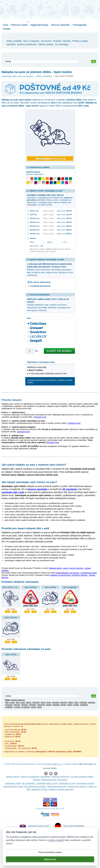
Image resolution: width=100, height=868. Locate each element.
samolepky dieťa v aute (47, 783)
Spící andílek (50, 587)
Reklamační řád (49, 780)
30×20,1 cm (35, 234)
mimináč (9, 705)
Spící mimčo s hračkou (12, 587)
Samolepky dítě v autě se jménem (17, 76)
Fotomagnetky (80, 25)
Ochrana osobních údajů (82, 777)
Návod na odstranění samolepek (35, 777)
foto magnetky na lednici (35, 786)
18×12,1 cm (35, 222)
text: (30, 318)
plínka (63, 705)
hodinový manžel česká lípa (61, 789)
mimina (24, 705)
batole (49, 705)
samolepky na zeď (67, 783)
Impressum (62, 780)
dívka (43, 702)
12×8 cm (33, 214)
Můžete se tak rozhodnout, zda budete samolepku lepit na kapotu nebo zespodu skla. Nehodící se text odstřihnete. (50, 270)
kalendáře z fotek (13, 783)
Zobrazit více (40, 417)
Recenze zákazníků (61, 25)
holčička (83, 702)
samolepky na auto (85, 783)
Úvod (5, 25)
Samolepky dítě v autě (69, 836)
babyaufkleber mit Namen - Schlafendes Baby (76, 573)
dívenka (56, 702)
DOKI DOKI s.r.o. (54, 764)
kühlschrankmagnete (57, 786)
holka (70, 702)
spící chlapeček (70, 587)
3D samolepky (29, 783)
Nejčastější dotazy (40, 25)
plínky (70, 705)
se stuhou (26, 707)
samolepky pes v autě (13, 786)
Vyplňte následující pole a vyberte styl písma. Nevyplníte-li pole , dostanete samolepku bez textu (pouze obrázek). (49, 305)
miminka (41, 705)
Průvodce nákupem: (12, 400)
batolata (56, 705)
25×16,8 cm (35, 230)
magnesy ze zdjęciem (77, 786)
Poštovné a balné (19, 25)
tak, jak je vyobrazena (40, 282)
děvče (29, 702)
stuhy (39, 707)
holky (76, 702)
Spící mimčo (11, 654)
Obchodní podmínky (60, 777)
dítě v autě (10, 702)
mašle (76, 705)
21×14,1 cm (35, 226)
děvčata (36, 702)
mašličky (9, 707)
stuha (33, 707)
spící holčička (31, 587)
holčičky (91, 702)
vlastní (33, 238)
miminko (33, 705)
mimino (17, 705)
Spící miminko (11, 617)
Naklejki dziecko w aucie (35, 840)
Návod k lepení (13, 777)
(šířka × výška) (49, 211)
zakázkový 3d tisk (39, 789)
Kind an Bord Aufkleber (69, 826)
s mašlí (17, 707)
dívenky (64, 702)
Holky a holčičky (44, 76)
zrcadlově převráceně (40, 286)
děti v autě (20, 702)
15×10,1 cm (35, 218)
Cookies (36, 780)
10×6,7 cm (34, 211)
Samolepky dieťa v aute (34, 826)
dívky (49, 702)
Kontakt (7, 29)
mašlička (84, 705)
